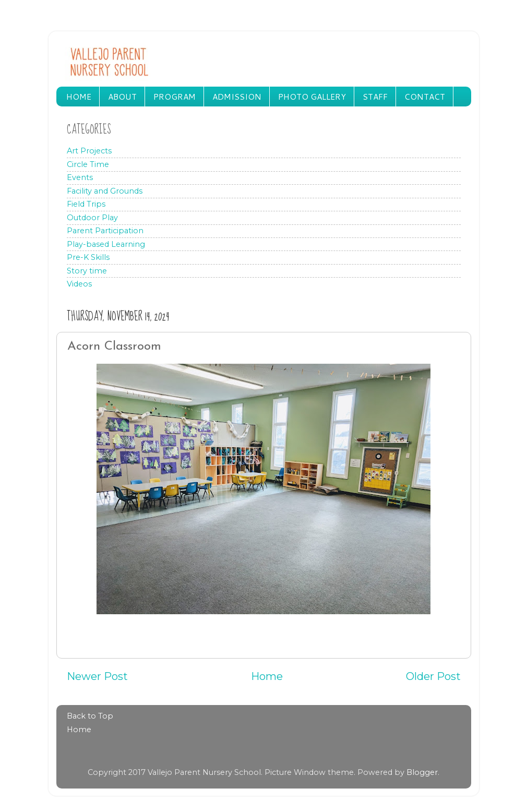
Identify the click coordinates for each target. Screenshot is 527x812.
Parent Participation (105, 231)
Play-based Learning (106, 244)
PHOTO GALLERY (312, 97)
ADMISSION (237, 97)
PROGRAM (175, 97)
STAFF (375, 97)
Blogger (422, 772)
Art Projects (89, 151)
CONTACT (425, 97)
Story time (87, 271)
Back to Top (90, 716)
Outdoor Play (92, 218)
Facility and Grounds (105, 191)
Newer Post (97, 676)
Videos (79, 284)
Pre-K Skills (88, 257)
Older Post (433, 676)
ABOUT (122, 97)
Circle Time (88, 164)
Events (80, 177)
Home (267, 676)
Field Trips (86, 204)
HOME (79, 97)
